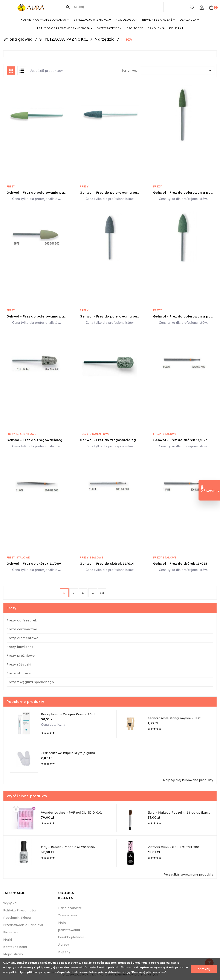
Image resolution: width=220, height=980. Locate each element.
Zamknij (204, 969)
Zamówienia (68, 915)
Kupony (64, 952)
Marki (8, 940)
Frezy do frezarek (22, 620)
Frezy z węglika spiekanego (30, 682)
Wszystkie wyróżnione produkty (189, 874)
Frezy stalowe (165, 434)
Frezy (11, 186)
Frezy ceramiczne (22, 629)
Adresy (64, 945)
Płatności (10, 932)
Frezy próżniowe (21, 656)
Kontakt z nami (15, 947)
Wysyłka (10, 903)
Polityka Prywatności (20, 910)
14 (102, 593)
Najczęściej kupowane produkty (188, 780)
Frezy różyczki (19, 664)
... (93, 593)
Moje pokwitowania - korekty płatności (72, 930)
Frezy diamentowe (21, 434)
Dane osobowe (70, 908)
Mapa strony (13, 954)
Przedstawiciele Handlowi (23, 925)
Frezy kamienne (20, 647)
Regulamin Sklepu (17, 918)
